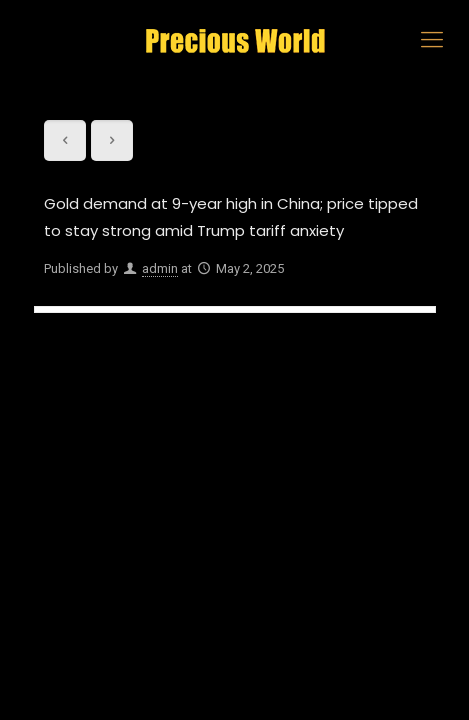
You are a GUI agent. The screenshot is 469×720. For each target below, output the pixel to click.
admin (160, 268)
